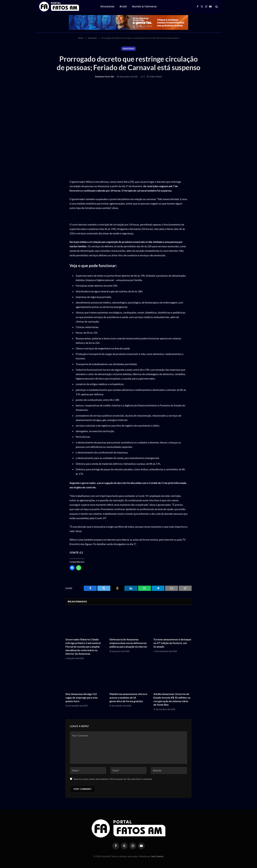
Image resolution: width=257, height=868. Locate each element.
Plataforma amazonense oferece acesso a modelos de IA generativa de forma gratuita (128, 697)
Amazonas (107, 6)
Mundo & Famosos (144, 6)
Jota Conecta (157, 856)
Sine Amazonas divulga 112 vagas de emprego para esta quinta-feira (81, 697)
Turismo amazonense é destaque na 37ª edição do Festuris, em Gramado (172, 643)
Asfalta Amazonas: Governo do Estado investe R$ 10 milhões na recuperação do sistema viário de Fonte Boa (172, 699)
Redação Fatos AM (104, 77)
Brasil (123, 6)
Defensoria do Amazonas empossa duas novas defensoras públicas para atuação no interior (128, 643)
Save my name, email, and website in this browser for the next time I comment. (113, 779)
